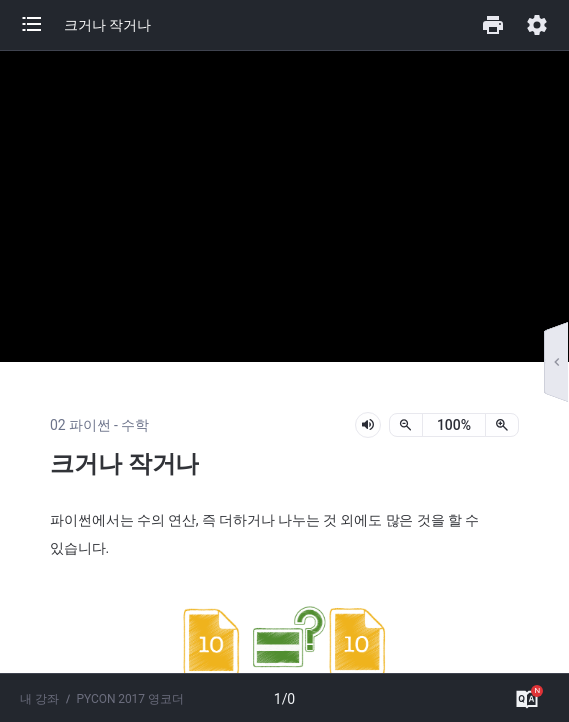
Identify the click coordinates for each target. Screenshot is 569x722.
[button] (42, 25)
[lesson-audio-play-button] (368, 425)
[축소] (406, 425)
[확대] (502, 425)
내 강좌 (39, 699)
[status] (454, 425)
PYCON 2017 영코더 (130, 699)
